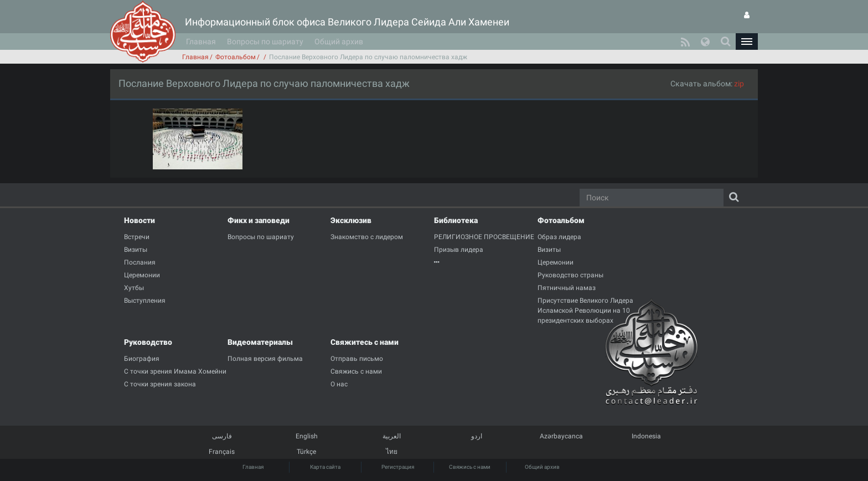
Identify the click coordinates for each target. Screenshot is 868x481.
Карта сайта (325, 467)
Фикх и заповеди (259, 220)
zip (739, 84)
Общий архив (339, 42)
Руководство (148, 342)
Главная (201, 42)
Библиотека (456, 220)
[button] (747, 42)
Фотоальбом (236, 57)
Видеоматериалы (260, 342)
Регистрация (398, 467)
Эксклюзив (351, 220)
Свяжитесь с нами (365, 342)
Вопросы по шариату (265, 42)
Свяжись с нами (470, 467)
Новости (139, 220)
